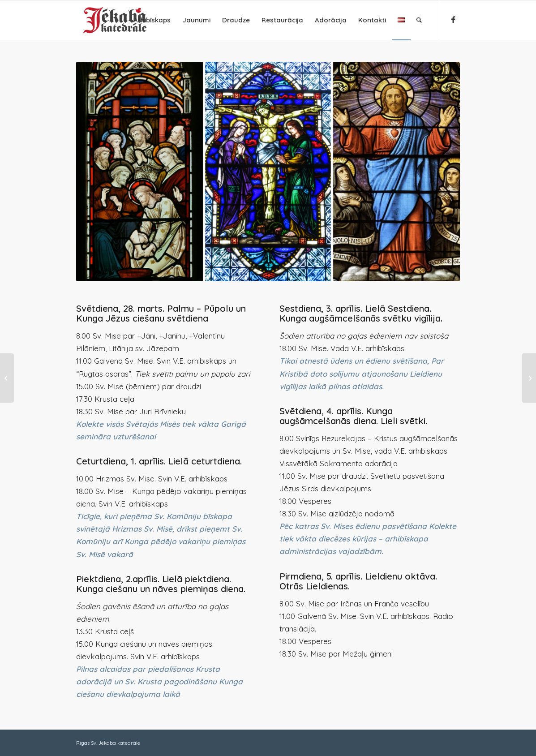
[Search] (419, 20)
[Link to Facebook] (453, 20)
